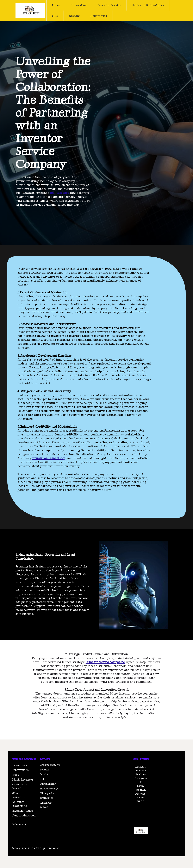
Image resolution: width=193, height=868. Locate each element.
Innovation (79, 5)
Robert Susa (99, 16)
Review (74, 16)
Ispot (15, 775)
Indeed (44, 807)
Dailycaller (47, 798)
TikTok (141, 801)
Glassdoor (46, 803)
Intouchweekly (49, 788)
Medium (141, 790)
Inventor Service (109, 5)
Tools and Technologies (148, 5)
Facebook (141, 774)
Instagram (141, 778)
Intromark (19, 824)
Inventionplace (22, 811)
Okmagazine (47, 793)
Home (56, 5)
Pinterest (141, 794)
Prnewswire (20, 770)
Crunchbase (20, 765)
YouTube (141, 770)
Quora (141, 786)
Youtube (45, 770)
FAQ (55, 16)
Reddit (141, 797)
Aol (42, 779)
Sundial (44, 774)
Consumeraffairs (50, 765)
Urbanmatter (48, 784)
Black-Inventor (23, 779)
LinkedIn (141, 767)
